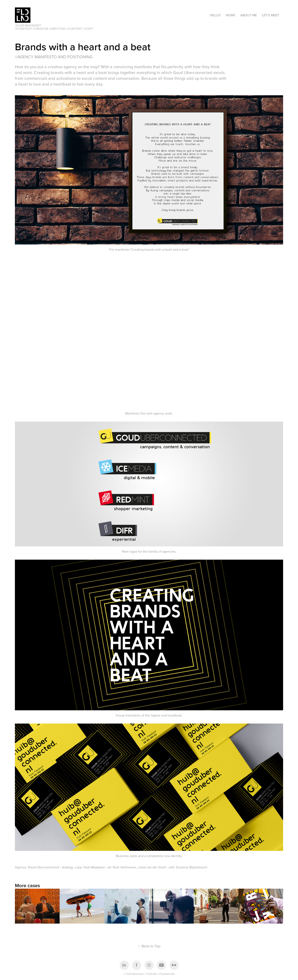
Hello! (215, 15)
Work (231, 15)
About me (249, 15)
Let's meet (271, 15)
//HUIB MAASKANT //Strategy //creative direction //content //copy (54, 27)
